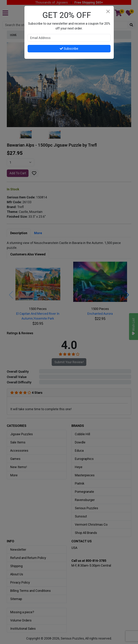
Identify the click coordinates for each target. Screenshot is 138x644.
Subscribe (69, 49)
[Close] (108, 12)
